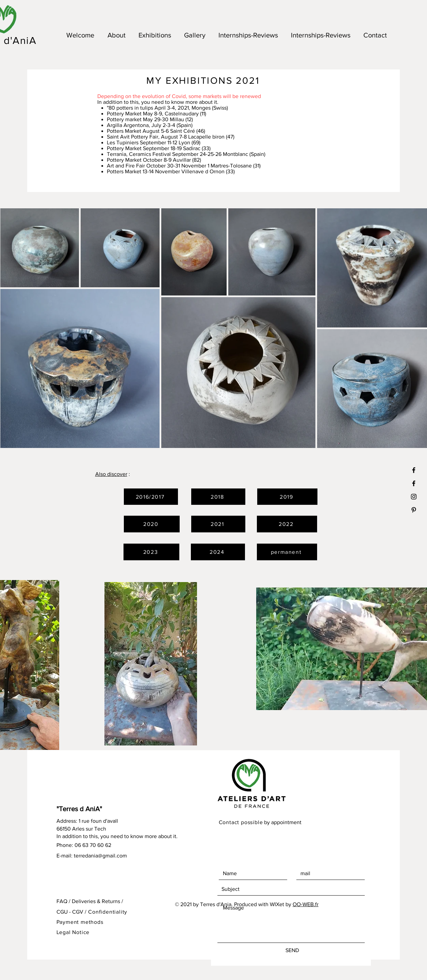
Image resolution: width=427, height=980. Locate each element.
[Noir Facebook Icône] (414, 470)
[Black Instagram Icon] (414, 497)
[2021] (218, 524)
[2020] (152, 524)
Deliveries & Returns (96, 901)
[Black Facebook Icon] (414, 483)
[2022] (287, 524)
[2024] (218, 552)
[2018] (218, 497)
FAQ (62, 901)
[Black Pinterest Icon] (414, 510)
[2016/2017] (151, 497)
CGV (78, 912)
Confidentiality (108, 912)
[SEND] (292, 950)
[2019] (287, 497)
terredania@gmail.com (100, 856)
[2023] (151, 552)
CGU (62, 912)
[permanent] (287, 552)
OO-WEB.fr (306, 904)
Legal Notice (73, 932)
